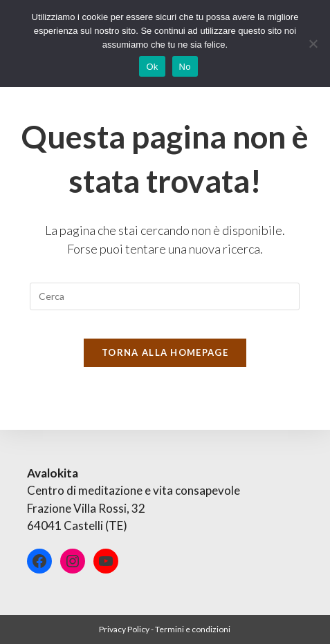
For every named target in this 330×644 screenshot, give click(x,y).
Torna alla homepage (165, 352)
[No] (313, 44)
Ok (152, 67)
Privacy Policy (124, 629)
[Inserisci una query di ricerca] (165, 296)
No (185, 67)
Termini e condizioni (193, 629)
